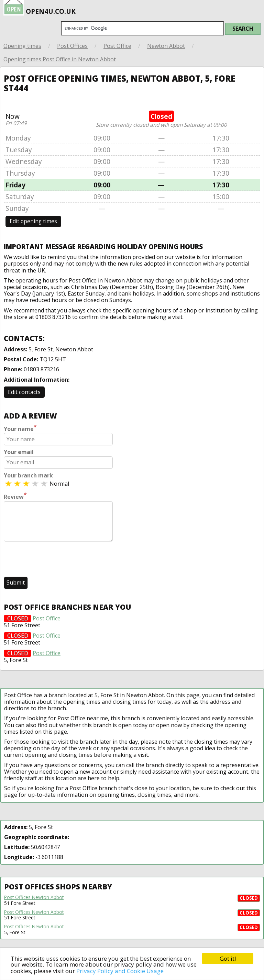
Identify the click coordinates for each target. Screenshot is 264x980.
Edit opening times (33, 221)
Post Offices (72, 46)
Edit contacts (24, 392)
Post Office (117, 46)
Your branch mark (28, 476)
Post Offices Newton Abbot (34, 897)
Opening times (22, 46)
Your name (20, 428)
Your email (19, 452)
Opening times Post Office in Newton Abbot (60, 59)
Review (15, 496)
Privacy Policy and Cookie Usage (120, 971)
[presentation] (56, 560)
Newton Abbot (166, 46)
